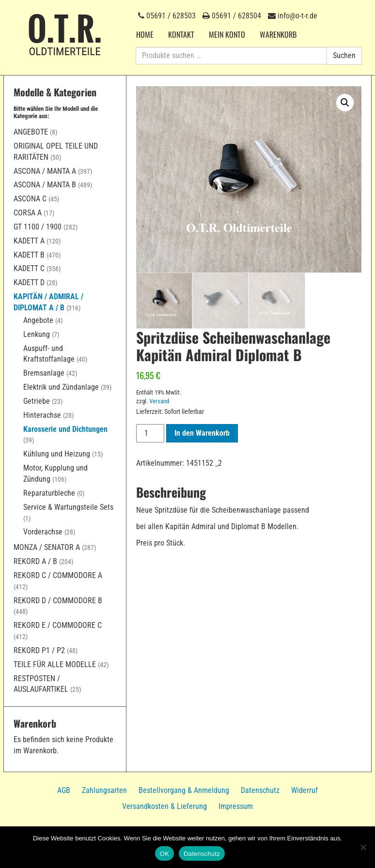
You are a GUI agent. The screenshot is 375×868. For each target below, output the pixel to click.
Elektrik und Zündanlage (61, 387)
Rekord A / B (35, 561)
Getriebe (37, 401)
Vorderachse (43, 532)
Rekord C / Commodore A (58, 575)
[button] (345, 103)
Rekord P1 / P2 (39, 650)
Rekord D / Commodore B (58, 601)
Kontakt (181, 34)
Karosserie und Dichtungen (65, 429)
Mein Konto (227, 34)
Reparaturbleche (49, 493)
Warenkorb (278, 34)
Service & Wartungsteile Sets (68, 507)
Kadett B (29, 255)
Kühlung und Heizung (57, 454)
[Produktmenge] (150, 435)
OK (164, 854)
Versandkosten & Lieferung (164, 806)
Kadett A (29, 241)
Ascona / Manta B (45, 185)
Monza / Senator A (47, 547)
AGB (64, 790)
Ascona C (30, 199)
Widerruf (305, 790)
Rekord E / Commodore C (58, 625)
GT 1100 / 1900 (38, 227)
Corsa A (28, 213)
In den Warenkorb (202, 434)
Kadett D (29, 282)
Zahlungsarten (104, 790)
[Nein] (363, 847)
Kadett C (29, 268)
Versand (159, 402)
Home (145, 34)
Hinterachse (42, 415)
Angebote (31, 132)
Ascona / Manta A (45, 171)
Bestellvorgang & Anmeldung (184, 790)
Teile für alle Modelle (55, 664)
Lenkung (37, 334)
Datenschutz (260, 790)
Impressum (236, 806)
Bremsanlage (44, 373)
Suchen (344, 55)
